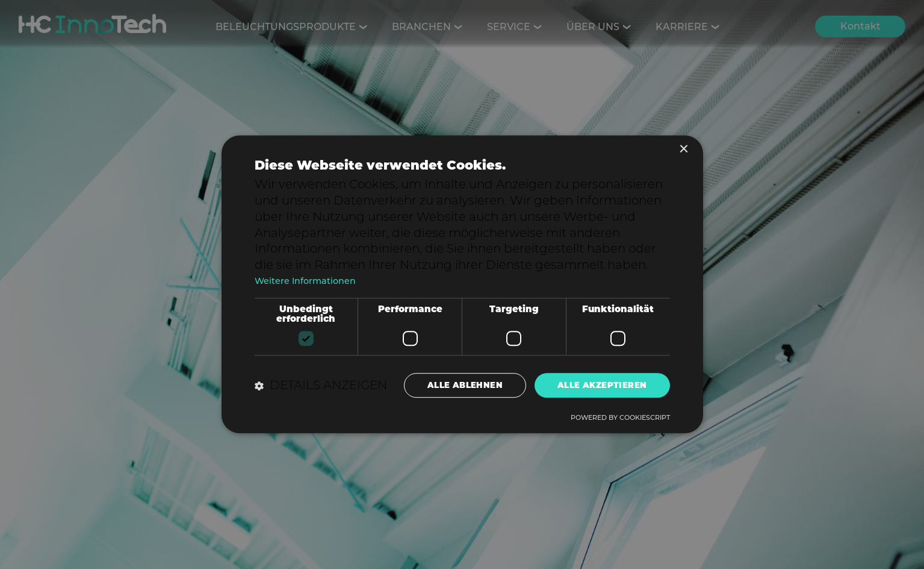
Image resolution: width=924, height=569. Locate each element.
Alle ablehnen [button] (461, 385)
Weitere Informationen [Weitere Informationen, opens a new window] (307, 280)
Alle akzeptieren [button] (601, 385)
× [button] (684, 149)
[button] (321, 386)
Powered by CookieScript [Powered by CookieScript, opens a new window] (620, 419)
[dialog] (462, 284)
